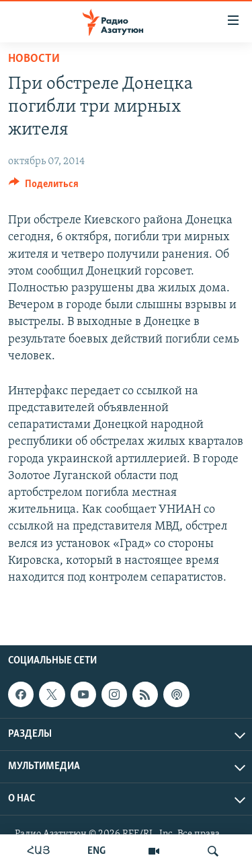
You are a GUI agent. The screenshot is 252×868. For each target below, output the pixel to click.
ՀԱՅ (39, 851)
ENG (96, 851)
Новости (34, 59)
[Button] (44, 187)
